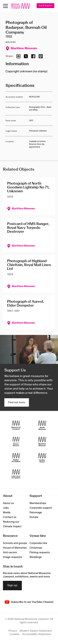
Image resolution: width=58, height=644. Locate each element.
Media (7, 513)
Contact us (10, 517)
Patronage (36, 513)
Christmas (36, 548)
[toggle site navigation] (5, 6)
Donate (34, 517)
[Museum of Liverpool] (16, 425)
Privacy (13, 631)
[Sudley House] (42, 458)
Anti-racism (10, 552)
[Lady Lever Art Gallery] (16, 474)
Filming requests (40, 552)
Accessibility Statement (37, 634)
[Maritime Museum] (42, 441)
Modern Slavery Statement (36, 631)
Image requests (12, 557)
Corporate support (41, 508)
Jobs (6, 508)
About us (8, 503)
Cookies (14, 634)
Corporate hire (38, 543)
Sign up (12, 585)
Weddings (36, 557)
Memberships (38, 503)
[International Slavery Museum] (16, 441)
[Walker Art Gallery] (16, 458)
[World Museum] (42, 425)
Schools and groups (15, 543)
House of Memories (15, 548)
